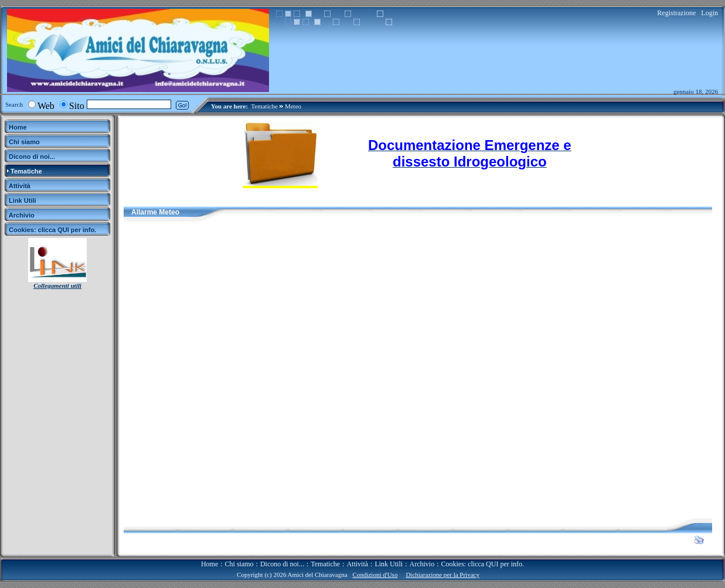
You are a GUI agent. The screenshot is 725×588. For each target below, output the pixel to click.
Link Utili (389, 564)
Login (709, 13)
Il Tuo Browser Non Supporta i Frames (418, 370)
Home (210, 564)
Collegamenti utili (57, 285)
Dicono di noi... (282, 564)
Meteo (293, 106)
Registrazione (676, 13)
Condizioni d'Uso (375, 575)
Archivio (422, 564)
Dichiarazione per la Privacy (443, 575)
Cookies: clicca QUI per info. (482, 564)
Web (46, 106)
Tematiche (264, 106)
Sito (77, 106)
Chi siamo (239, 564)
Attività (357, 564)
